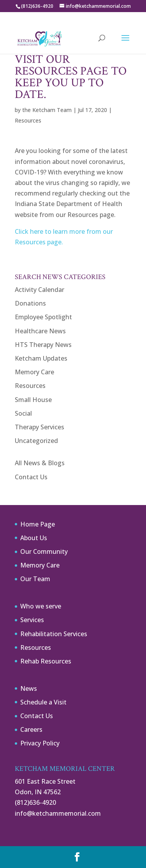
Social (23, 413)
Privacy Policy (40, 743)
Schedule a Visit (43, 702)
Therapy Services (40, 427)
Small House (33, 400)
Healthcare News (40, 331)
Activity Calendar (40, 290)
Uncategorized (36, 441)
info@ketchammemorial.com (58, 813)
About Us (34, 538)
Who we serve (41, 606)
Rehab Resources (46, 661)
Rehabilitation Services (54, 634)
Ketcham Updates (41, 358)
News (29, 688)
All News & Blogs (40, 463)
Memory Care (34, 372)
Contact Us (31, 477)
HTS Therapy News (43, 345)
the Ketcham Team (47, 110)
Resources (28, 120)
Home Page (38, 524)
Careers (31, 729)
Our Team (35, 579)
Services (32, 620)
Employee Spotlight (43, 317)
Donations (30, 303)
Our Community (44, 551)
